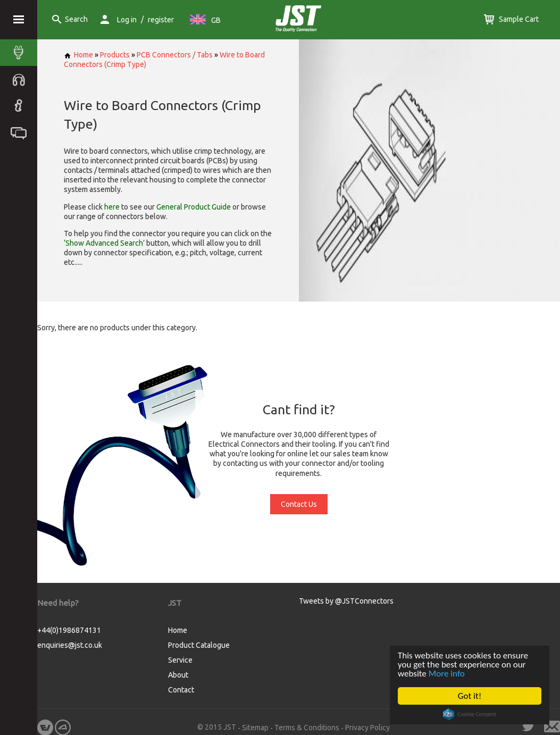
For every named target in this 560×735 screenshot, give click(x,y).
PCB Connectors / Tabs (175, 55)
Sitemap (255, 728)
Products (115, 55)
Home (78, 55)
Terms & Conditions (307, 728)
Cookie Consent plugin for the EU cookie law (470, 714)
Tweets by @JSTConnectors (346, 601)
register (161, 20)
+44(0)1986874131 (69, 630)
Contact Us (299, 504)
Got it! (470, 696)
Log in (127, 20)
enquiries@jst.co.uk (70, 645)
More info (447, 674)
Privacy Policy (367, 728)
